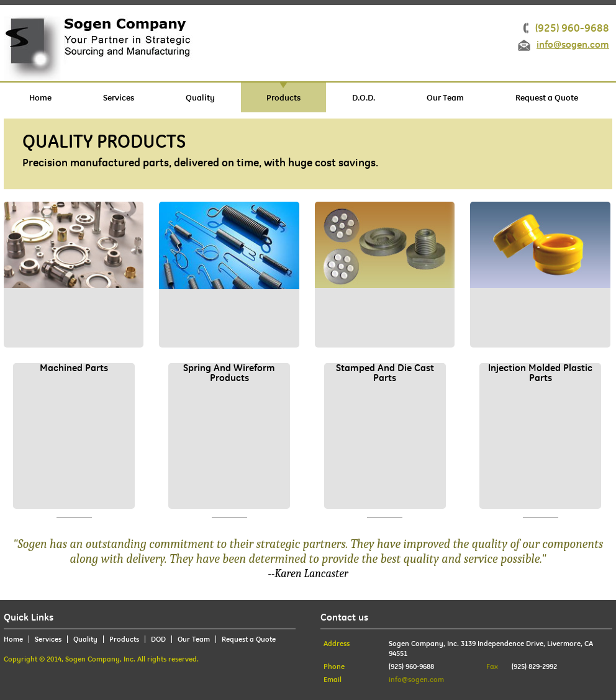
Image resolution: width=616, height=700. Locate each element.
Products (283, 97)
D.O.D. (364, 97)
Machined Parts (74, 368)
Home (40, 97)
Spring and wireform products (229, 373)
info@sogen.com (573, 45)
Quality (200, 97)
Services (119, 97)
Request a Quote (547, 97)
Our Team (445, 97)
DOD (158, 639)
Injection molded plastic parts (540, 373)
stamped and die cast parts (385, 373)
